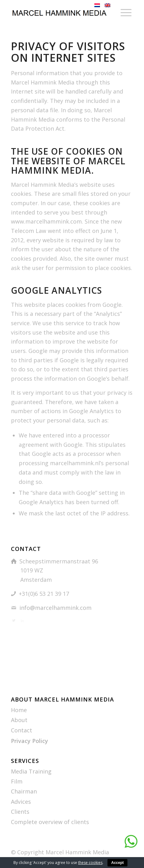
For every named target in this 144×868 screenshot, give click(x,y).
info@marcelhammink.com (55, 608)
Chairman (24, 791)
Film (17, 781)
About (19, 720)
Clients (20, 812)
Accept (117, 863)
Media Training (31, 771)
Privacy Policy (30, 741)
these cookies (90, 863)
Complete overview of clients (50, 822)
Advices (21, 802)
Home (19, 710)
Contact (22, 730)
